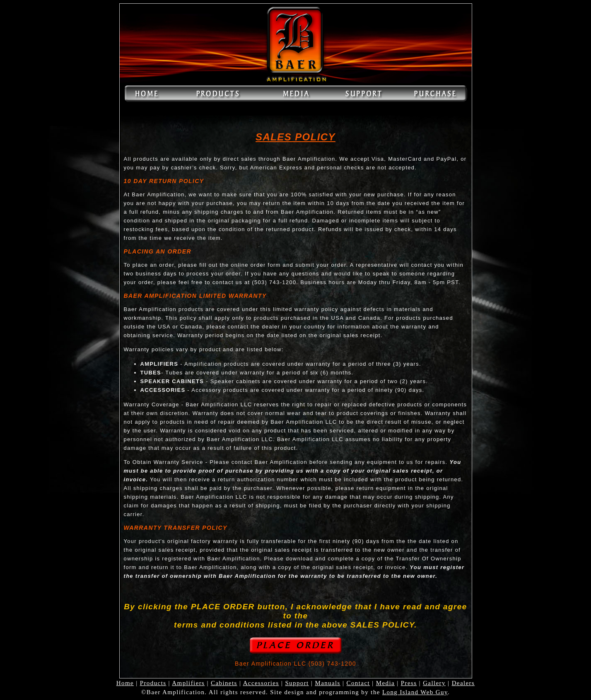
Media (385, 683)
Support (297, 683)
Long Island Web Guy (415, 692)
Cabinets (224, 683)
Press (409, 683)
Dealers (463, 683)
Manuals (327, 683)
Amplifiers (188, 683)
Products (153, 683)
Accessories (261, 683)
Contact (358, 683)
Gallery (434, 683)
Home (125, 683)
